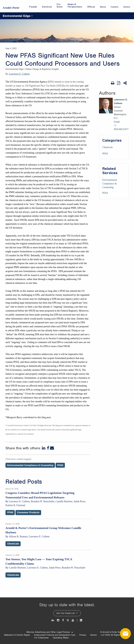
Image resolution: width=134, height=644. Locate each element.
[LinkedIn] (44, 448)
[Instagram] (58, 620)
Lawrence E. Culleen (19, 74)
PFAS (105, 154)
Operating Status (61, 638)
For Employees (41, 638)
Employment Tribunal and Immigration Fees (55, 635)
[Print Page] (113, 83)
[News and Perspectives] (80, 620)
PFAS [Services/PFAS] (105, 193)
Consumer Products (28, 512)
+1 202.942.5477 (121, 127)
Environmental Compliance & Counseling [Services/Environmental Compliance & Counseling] (110, 184)
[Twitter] (68, 620)
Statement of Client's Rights (17, 635)
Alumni (94, 635)
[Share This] (125, 83)
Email (117, 122)
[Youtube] (73, 620)
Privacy (83, 635)
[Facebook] (48, 448)
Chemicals (108, 147)
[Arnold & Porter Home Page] (11, 6)
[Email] (52, 448)
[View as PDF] (119, 83)
